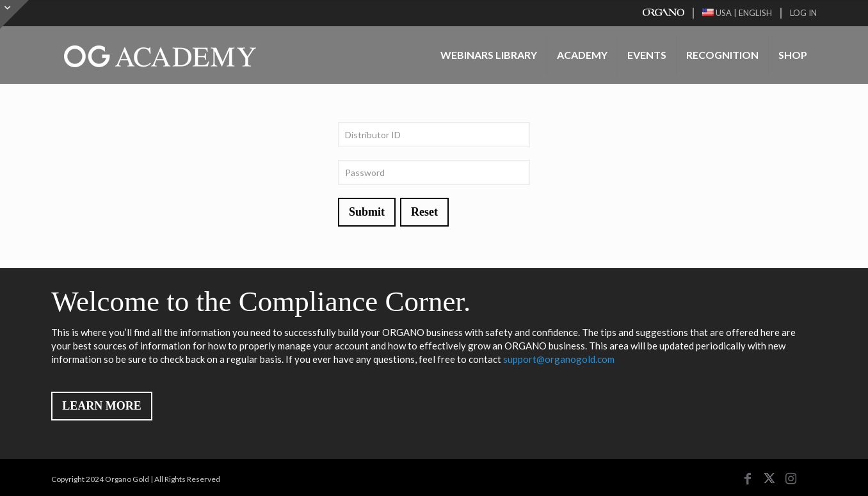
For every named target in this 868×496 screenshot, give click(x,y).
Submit (367, 212)
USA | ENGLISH (737, 13)
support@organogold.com (559, 359)
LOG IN (803, 13)
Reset (424, 212)
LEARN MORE (102, 406)
